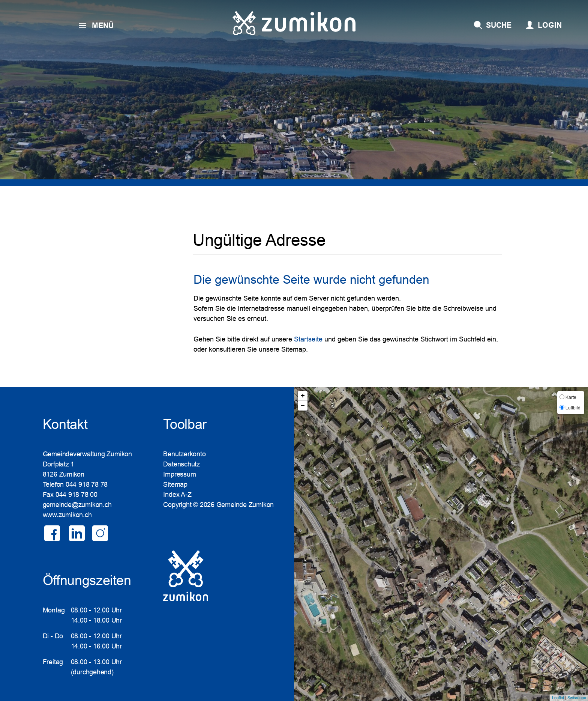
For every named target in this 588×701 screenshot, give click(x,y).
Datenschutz (181, 464)
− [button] (303, 406)
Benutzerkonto (184, 454)
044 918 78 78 (87, 484)
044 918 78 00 (76, 495)
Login (550, 25)
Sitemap (175, 484)
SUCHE (499, 25)
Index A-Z (177, 495)
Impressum (179, 474)
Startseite (308, 339)
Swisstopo (577, 698)
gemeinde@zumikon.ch (77, 505)
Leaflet (558, 698)
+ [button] (303, 396)
